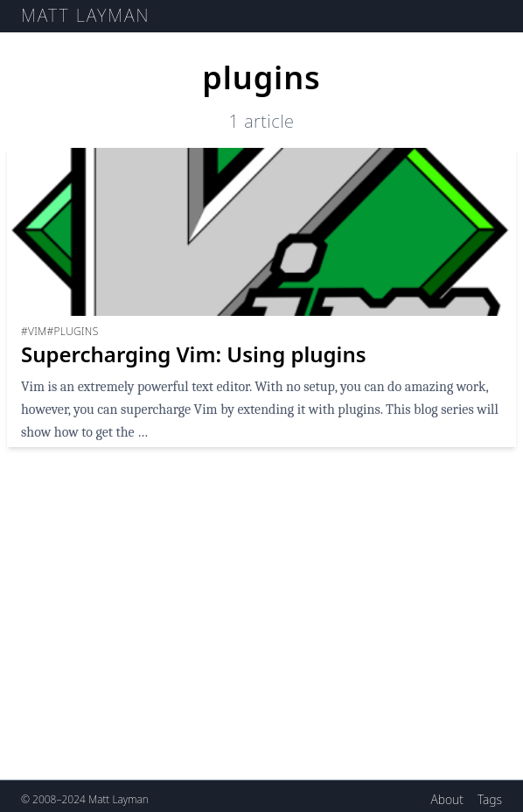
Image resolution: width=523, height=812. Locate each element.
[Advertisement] (261, 643)
